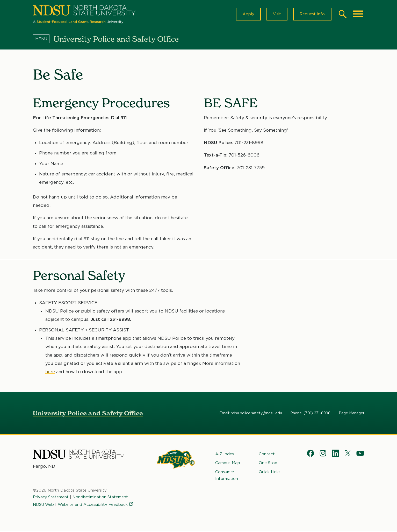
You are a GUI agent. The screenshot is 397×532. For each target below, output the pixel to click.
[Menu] (43, 40)
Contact (267, 455)
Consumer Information (227, 476)
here (50, 372)
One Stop (268, 464)
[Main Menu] (358, 15)
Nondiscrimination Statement (101, 498)
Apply (247, 15)
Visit (276, 15)
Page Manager (352, 414)
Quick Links (270, 473)
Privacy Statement (51, 498)
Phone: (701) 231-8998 (310, 414)
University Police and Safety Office (88, 414)
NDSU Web (44, 505)
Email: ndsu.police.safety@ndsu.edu (251, 414)
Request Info (312, 15)
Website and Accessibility (97, 505)
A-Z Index (225, 455)
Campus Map (228, 464)
